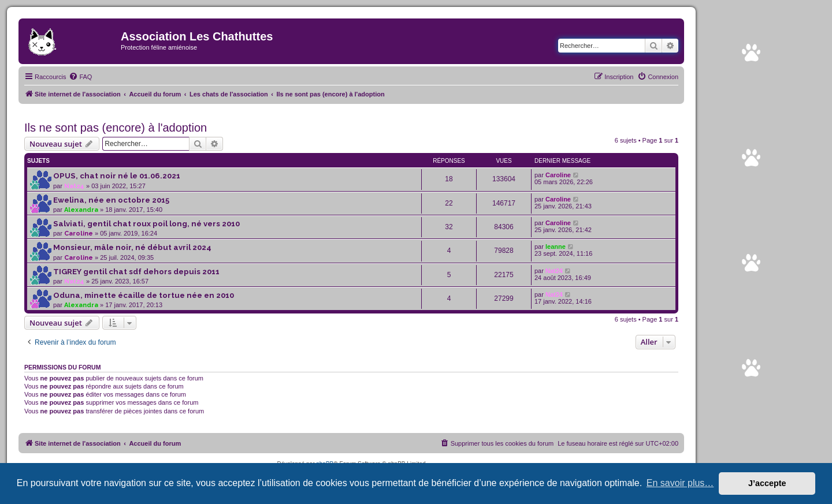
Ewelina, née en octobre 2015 (111, 200)
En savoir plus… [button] (680, 483)
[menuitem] (80, 77)
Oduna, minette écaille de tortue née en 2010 (144, 295)
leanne (556, 247)
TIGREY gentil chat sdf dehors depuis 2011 (136, 272)
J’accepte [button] (767, 483)
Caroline (558, 175)
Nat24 (74, 186)
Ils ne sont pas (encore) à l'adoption (116, 128)
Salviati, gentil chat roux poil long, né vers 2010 (146, 224)
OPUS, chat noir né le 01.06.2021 (117, 176)
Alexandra (81, 210)
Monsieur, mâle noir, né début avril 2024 (132, 247)
